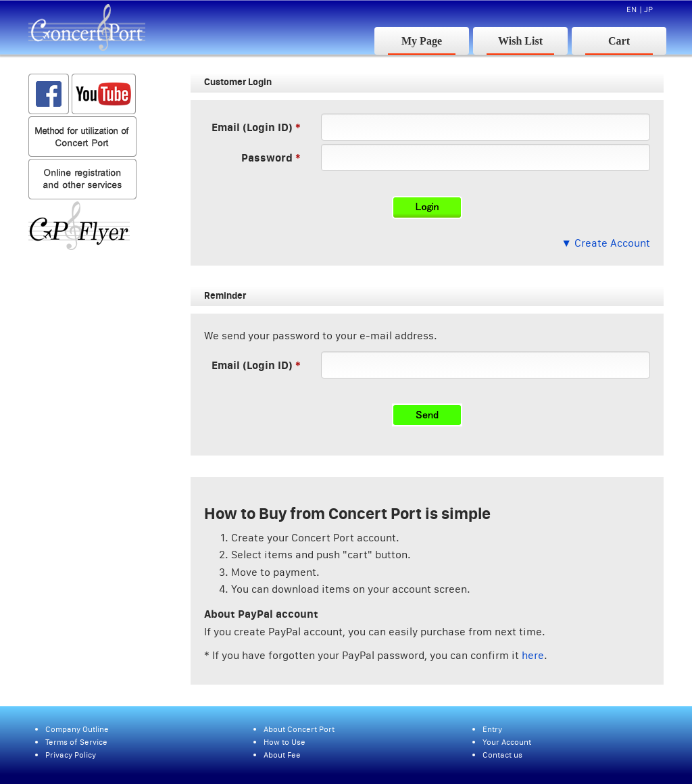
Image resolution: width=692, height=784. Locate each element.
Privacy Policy (71, 755)
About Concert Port (299, 729)
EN (632, 9)
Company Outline (77, 729)
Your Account (507, 742)
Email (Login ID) (252, 127)
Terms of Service (76, 742)
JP (648, 9)
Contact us (502, 755)
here (533, 655)
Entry (492, 729)
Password (267, 157)
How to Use (285, 742)
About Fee (282, 755)
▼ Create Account (605, 243)
